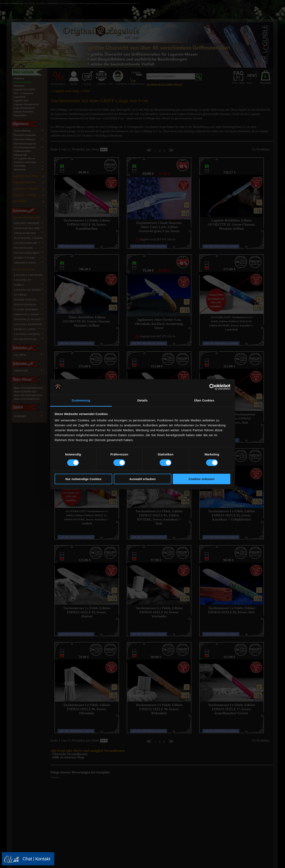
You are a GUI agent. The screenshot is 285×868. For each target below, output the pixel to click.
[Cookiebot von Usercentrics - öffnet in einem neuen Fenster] (212, 387)
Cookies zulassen (202, 479)
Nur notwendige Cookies (83, 479)
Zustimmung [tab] (81, 400)
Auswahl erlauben (142, 479)
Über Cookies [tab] (204, 400)
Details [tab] (143, 400)
